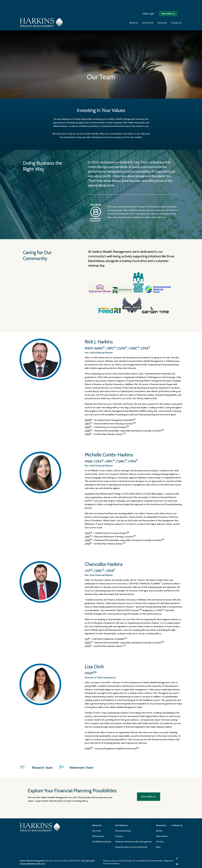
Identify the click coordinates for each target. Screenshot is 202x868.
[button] (134, 13)
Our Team (97, 795)
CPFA (87, 399)
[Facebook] (177, 823)
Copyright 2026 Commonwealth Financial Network (64, 863)
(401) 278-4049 (88, 825)
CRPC (87, 388)
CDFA (87, 392)
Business (119, 801)
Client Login (148, 4)
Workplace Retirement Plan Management (134, 806)
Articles (159, 795)
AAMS (88, 385)
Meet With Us (168, 4)
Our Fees (160, 806)
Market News (162, 801)
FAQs (158, 812)
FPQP (87, 713)
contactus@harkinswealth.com (32, 828)
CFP (87, 604)
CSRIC (88, 395)
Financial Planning (123, 795)
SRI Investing (98, 801)
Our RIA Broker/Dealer (102, 806)
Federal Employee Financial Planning (131, 812)
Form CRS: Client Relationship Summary (41, 850)
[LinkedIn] (177, 828)
